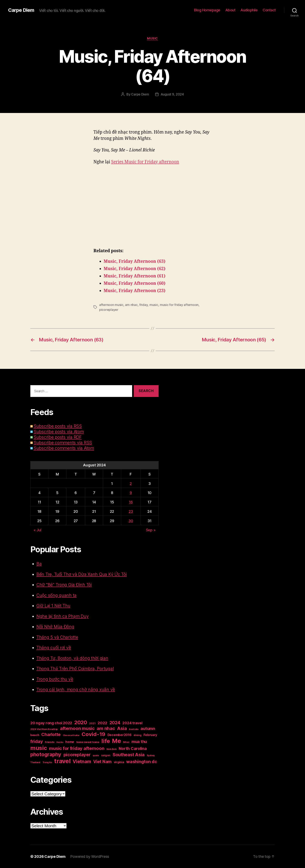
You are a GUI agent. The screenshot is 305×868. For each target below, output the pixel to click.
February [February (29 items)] (150, 735)
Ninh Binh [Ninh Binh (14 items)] (112, 749)
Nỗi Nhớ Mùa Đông (55, 627)
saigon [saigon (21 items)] (106, 755)
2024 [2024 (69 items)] (115, 723)
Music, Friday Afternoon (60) (134, 283)
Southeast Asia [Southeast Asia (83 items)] (129, 755)
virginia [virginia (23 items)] (119, 762)
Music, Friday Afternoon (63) (134, 261)
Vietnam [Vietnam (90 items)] (82, 761)
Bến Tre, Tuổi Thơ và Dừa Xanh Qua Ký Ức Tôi (82, 574)
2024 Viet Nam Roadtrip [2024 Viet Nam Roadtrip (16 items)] (44, 729)
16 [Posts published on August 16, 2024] (131, 502)
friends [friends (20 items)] (50, 742)
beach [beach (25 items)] (35, 735)
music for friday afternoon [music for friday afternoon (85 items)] (77, 748)
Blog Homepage (207, 10)
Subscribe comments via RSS (63, 443)
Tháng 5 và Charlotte (57, 637)
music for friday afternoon (179, 305)
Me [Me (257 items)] (116, 741)
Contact (269, 10)
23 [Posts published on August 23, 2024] (131, 511)
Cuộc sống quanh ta (57, 595)
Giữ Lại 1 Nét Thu (53, 606)
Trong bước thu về (55, 679)
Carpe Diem (21, 10)
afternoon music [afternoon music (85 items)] (77, 728)
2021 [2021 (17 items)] (92, 723)
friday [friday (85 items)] (37, 741)
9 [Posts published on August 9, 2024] (131, 493)
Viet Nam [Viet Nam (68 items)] (102, 762)
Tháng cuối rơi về (54, 648)
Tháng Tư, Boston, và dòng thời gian (72, 658)
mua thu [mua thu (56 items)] (139, 742)
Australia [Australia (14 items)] (134, 729)
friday (143, 305)
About (230, 10)
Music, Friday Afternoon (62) (134, 269)
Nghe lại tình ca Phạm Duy (63, 616)
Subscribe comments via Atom (64, 448)
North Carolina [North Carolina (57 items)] (133, 749)
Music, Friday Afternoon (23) (134, 291)
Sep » (151, 530)
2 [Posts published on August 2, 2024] (131, 484)
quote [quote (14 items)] (96, 756)
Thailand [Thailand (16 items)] (35, 762)
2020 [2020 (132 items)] (81, 722)
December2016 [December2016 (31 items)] (120, 735)
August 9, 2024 (172, 94)
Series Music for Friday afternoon (145, 162)
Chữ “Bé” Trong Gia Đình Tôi (64, 585)
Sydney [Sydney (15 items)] (151, 755)
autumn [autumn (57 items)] (148, 729)
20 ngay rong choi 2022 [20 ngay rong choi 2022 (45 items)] (51, 723)
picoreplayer (109, 310)
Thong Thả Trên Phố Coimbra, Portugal (75, 669)
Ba (39, 564)
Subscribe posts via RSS (58, 426)
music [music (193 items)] (39, 748)
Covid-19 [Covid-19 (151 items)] (93, 734)
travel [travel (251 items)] (62, 761)
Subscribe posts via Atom (59, 432)
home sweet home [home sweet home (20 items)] (88, 742)
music (154, 305)
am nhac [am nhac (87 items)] (106, 728)
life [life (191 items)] (106, 741)
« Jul (37, 530)
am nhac (131, 305)
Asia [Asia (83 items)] (122, 728)
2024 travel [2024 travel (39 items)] (132, 723)
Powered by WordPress (90, 856)
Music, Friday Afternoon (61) (134, 276)
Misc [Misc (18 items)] (126, 742)
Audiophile (249, 10)
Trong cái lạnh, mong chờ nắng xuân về (76, 690)
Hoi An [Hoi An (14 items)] (60, 742)
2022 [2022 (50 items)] (102, 723)
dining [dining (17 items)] (137, 735)
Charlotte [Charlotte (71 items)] (51, 735)
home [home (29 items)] (70, 742)
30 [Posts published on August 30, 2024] (131, 521)
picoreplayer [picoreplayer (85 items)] (77, 755)
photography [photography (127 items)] (46, 754)
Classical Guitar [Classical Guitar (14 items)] (71, 735)
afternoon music (111, 305)
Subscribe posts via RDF (58, 437)
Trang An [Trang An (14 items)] (47, 762)
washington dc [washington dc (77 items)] (142, 762)
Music (152, 38)
